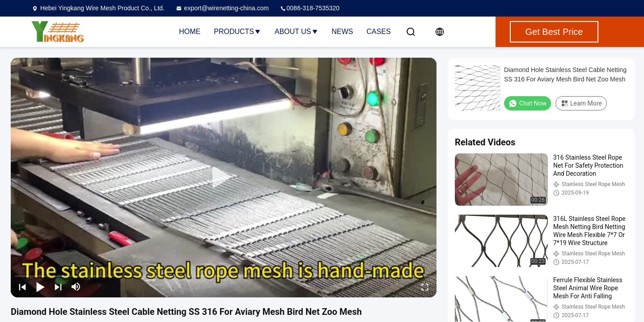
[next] (58, 287)
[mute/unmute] (76, 287)
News (343, 32)
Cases (379, 32)
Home (190, 32)
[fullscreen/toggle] (425, 287)
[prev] (22, 287)
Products (237, 32)
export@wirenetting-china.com (222, 8)
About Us (297, 32)
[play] (224, 178)
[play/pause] (40, 287)
